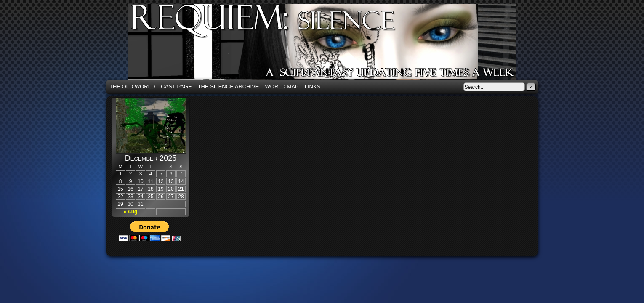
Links (313, 86)
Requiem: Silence (335, 45)
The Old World (132, 86)
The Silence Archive (229, 86)
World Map (282, 86)
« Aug (131, 212)
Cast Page (176, 86)
